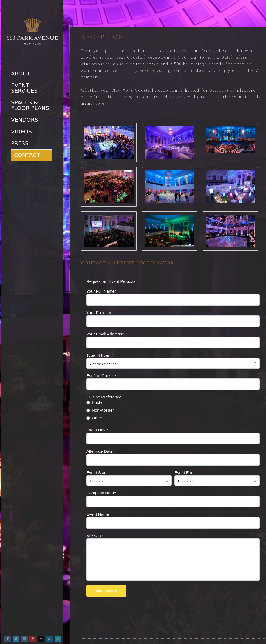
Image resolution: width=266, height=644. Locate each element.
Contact (27, 155)
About (21, 73)
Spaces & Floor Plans (30, 105)
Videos (21, 132)
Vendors (25, 120)
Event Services (24, 88)
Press (20, 143)
